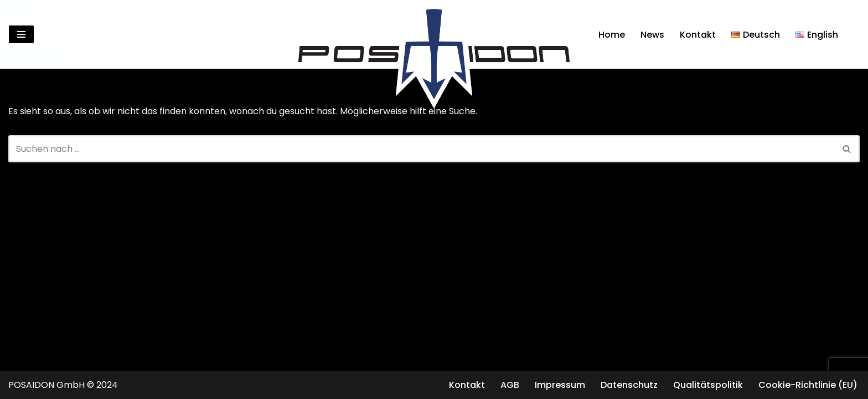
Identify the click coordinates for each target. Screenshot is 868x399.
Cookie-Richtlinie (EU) (808, 385)
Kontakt (698, 35)
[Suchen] (850, 35)
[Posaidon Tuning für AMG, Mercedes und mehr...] (434, 34)
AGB (510, 385)
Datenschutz (629, 385)
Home (612, 35)
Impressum (560, 385)
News (652, 35)
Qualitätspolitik (708, 385)
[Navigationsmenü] (21, 34)
